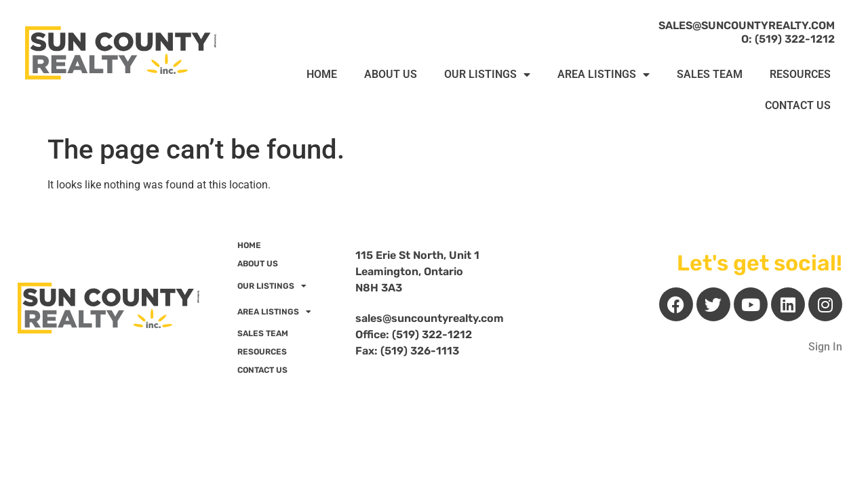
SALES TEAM (710, 74)
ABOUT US (391, 74)
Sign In (825, 347)
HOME (322, 74)
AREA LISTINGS (604, 75)
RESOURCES (800, 74)
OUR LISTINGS (487, 75)
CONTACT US (798, 105)
